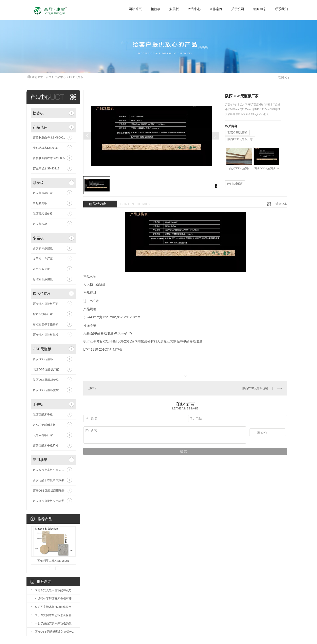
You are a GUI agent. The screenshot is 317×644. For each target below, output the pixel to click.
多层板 (174, 9)
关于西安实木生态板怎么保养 (53, 615)
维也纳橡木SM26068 (46, 148)
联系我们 (281, 9)
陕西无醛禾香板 (43, 415)
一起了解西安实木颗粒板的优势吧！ (55, 623)
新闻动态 (260, 9)
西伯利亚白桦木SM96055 (49, 158)
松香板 (38, 113)
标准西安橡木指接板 (46, 324)
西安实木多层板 (43, 248)
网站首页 (135, 9)
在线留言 (235, 184)
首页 (49, 77)
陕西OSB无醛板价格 (46, 380)
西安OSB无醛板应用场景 (49, 491)
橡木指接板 (42, 294)
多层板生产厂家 (43, 259)
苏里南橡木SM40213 (46, 168)
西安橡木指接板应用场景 (49, 501)
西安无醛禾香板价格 (46, 445)
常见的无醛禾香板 (44, 425)
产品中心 (194, 9)
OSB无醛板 (76, 77)
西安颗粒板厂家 (43, 193)
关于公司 (238, 9)
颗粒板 (155, 9)
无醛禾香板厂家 (43, 435)
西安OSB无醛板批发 (46, 390)
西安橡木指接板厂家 (46, 304)
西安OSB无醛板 (43, 359)
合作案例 (216, 9)
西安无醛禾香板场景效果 (49, 480)
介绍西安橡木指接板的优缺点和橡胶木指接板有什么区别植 (55, 607)
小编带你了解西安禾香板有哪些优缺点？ (55, 599)
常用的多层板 (41, 269)
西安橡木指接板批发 (46, 335)
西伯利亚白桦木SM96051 (49, 137)
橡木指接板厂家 (43, 314)
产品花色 (40, 127)
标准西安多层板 (43, 279)
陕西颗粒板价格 (43, 214)
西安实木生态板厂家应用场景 (51, 470)
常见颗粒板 (40, 203)
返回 (283, 77)
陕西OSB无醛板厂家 (46, 369)
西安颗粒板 (40, 224)
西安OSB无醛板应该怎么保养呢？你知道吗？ (55, 632)
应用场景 (40, 460)
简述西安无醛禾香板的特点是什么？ (55, 590)
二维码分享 (280, 204)
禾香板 (38, 404)
